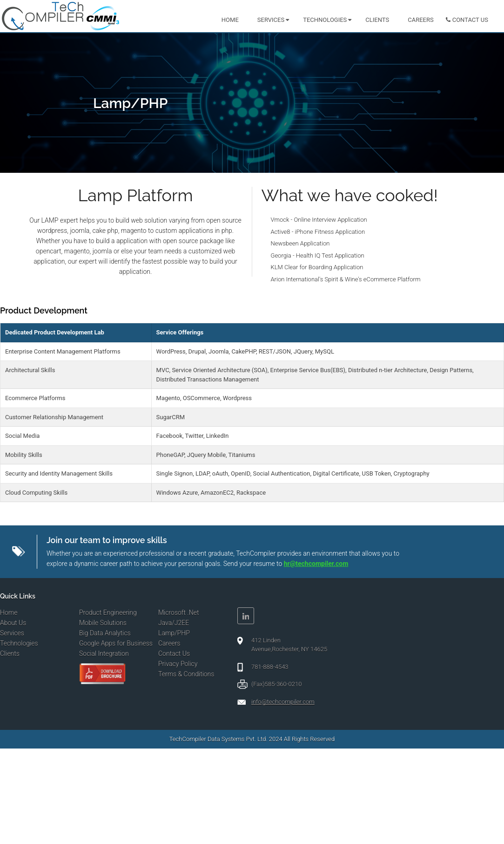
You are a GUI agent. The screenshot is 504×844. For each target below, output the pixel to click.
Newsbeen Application (300, 243)
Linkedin (246, 616)
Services (271, 20)
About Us (13, 623)
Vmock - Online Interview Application (319, 220)
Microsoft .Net (178, 613)
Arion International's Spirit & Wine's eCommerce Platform (346, 279)
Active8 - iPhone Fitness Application (318, 232)
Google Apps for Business (116, 643)
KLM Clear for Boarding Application (317, 267)
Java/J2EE (174, 623)
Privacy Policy (178, 664)
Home (230, 20)
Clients (377, 20)
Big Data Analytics (105, 633)
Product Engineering (108, 613)
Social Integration (104, 653)
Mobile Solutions (103, 623)
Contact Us (174, 653)
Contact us (470, 20)
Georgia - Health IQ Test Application (318, 255)
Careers (420, 20)
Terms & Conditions (186, 674)
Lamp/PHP (174, 633)
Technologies (325, 20)
